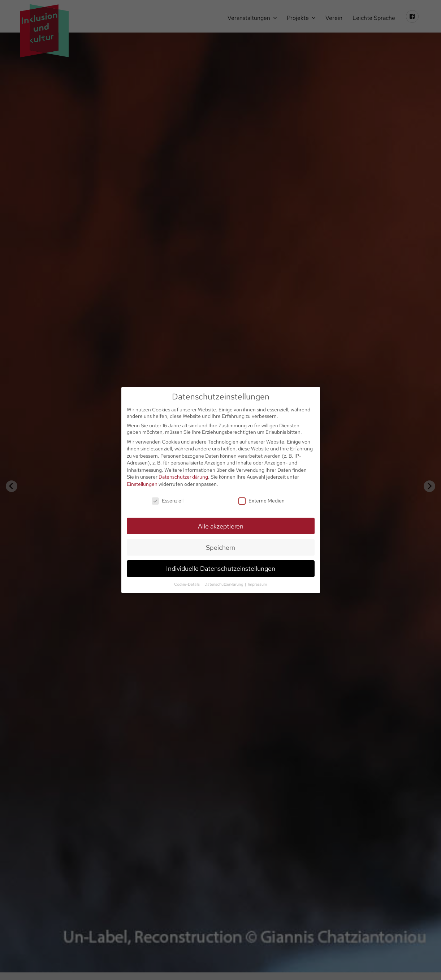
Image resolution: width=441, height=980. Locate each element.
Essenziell (168, 501)
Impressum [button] (257, 584)
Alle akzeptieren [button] (221, 526)
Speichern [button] (220, 547)
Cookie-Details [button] (187, 584)
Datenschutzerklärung (183, 477)
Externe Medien (261, 501)
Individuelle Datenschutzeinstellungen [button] (221, 568)
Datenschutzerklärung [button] (224, 584)
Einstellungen (142, 484)
